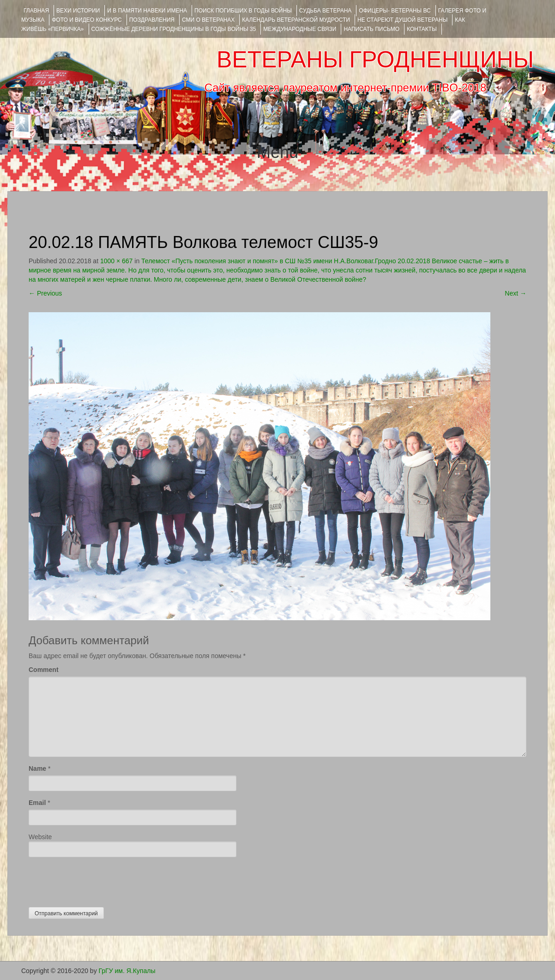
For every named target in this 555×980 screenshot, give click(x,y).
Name (37, 768)
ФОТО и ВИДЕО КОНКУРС (87, 20)
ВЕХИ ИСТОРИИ (78, 11)
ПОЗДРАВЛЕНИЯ (152, 20)
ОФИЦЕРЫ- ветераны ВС (395, 11)
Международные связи (300, 29)
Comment (44, 670)
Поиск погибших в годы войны (243, 11)
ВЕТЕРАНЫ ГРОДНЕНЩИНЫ (375, 60)
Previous (45, 293)
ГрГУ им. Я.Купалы (127, 971)
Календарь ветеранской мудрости (296, 20)
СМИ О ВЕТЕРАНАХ (208, 20)
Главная (36, 11)
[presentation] (99, 880)
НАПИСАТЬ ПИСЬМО (371, 29)
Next (516, 293)
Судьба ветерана (326, 11)
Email (37, 803)
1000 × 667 (116, 261)
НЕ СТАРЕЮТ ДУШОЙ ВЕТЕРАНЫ (402, 20)
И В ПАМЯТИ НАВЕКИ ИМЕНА (147, 11)
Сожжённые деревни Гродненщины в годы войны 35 (174, 29)
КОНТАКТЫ (422, 29)
